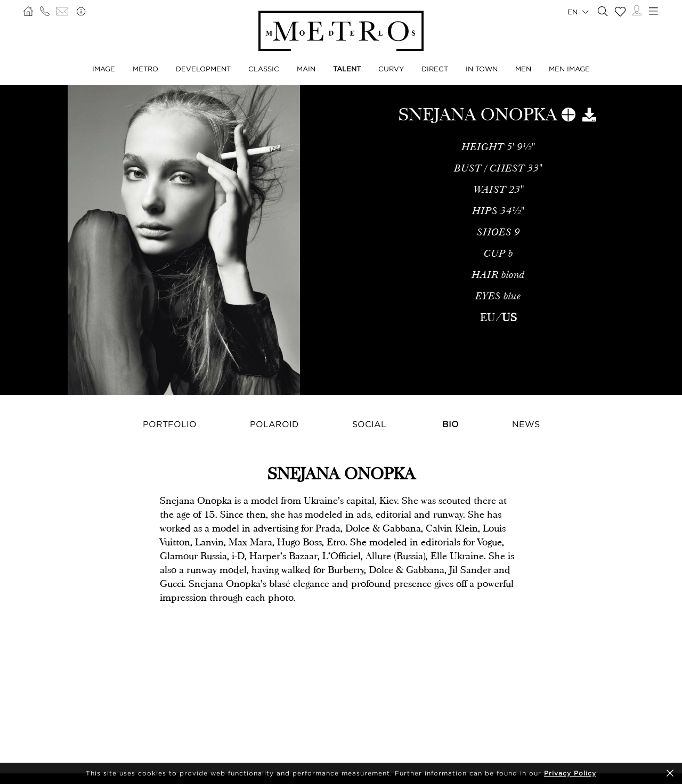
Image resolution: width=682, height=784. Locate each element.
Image (104, 69)
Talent (347, 69)
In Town (482, 69)
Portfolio (170, 424)
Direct (435, 69)
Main (306, 69)
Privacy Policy (570, 773)
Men (523, 69)
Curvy (391, 69)
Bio (450, 424)
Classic (264, 69)
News (526, 424)
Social (369, 424)
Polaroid (274, 424)
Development (203, 69)
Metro (145, 69)
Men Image (569, 69)
